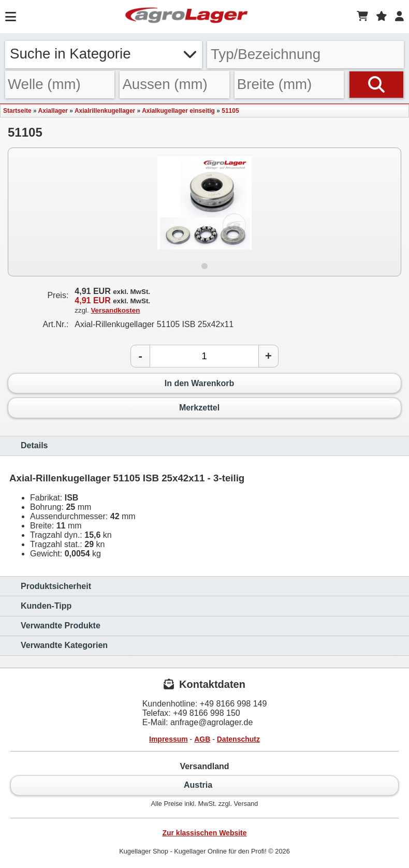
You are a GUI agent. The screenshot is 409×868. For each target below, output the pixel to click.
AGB (202, 739)
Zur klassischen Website (204, 833)
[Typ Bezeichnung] (305, 55)
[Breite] (289, 85)
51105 (230, 111)
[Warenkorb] (362, 17)
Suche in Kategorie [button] (104, 54)
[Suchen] (376, 85)
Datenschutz (238, 739)
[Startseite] (186, 17)
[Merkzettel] (382, 17)
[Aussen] (174, 85)
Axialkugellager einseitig (178, 111)
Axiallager (53, 111)
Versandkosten (115, 310)
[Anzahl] (204, 356)
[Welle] (60, 85)
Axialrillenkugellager (105, 111)
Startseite (17, 111)
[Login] (399, 17)
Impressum (169, 739)
